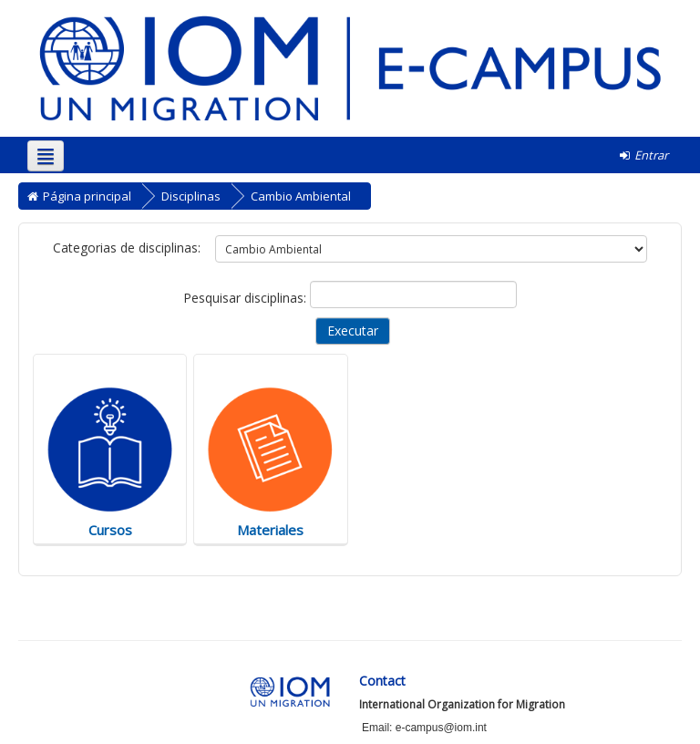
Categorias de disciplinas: (127, 248)
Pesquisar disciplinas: (247, 298)
